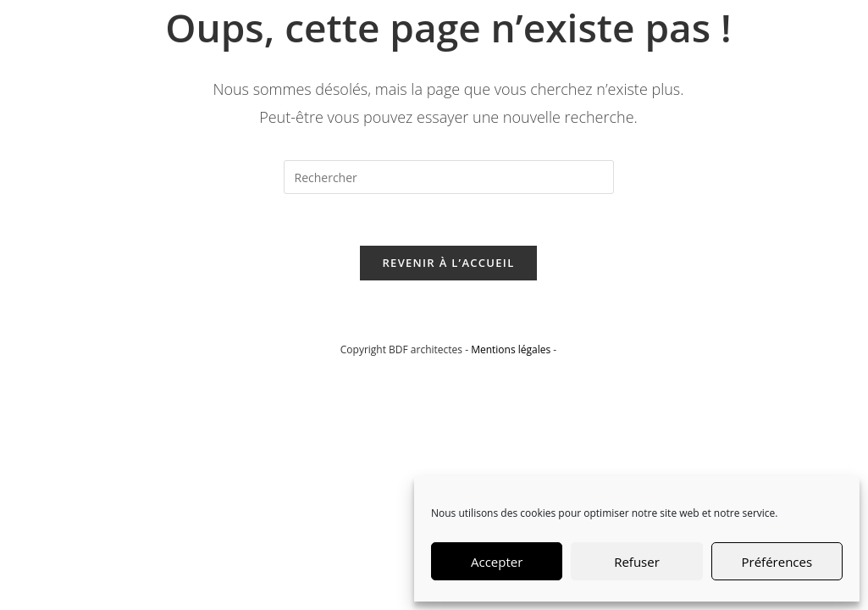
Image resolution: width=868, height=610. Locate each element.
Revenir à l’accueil (448, 263)
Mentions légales (511, 349)
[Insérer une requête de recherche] (449, 177)
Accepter (497, 562)
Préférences (777, 562)
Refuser (637, 562)
